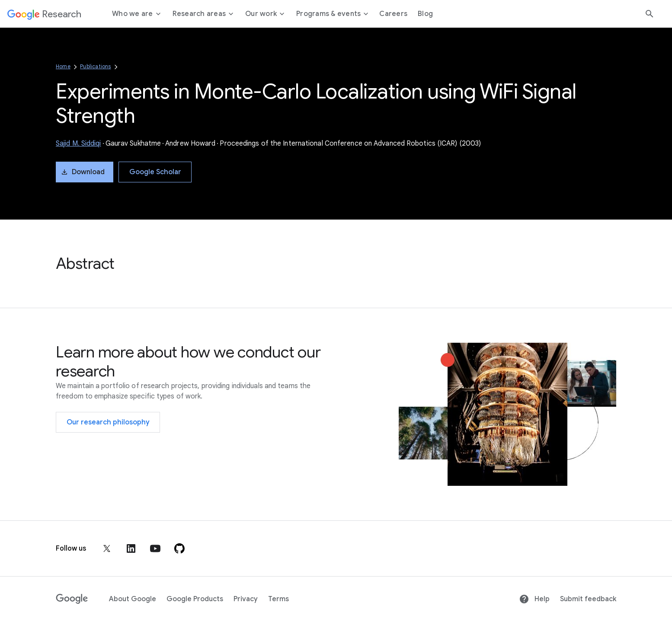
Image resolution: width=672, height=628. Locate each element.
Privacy (246, 599)
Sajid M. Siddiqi (78, 143)
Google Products (195, 599)
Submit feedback (588, 599)
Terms (278, 599)
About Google (133, 599)
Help (534, 599)
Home (63, 66)
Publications (95, 66)
